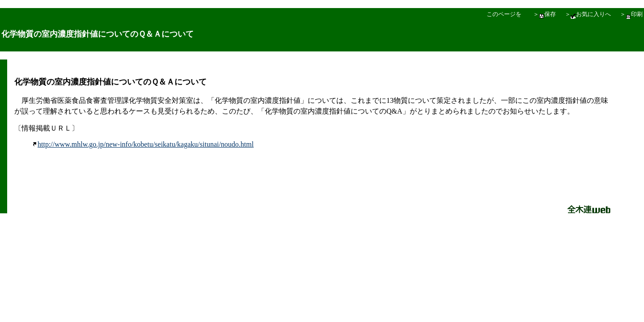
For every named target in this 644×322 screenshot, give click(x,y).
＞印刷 (631, 14)
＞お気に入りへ (588, 14)
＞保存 (544, 14)
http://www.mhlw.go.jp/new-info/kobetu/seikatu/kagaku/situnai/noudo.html (143, 144)
